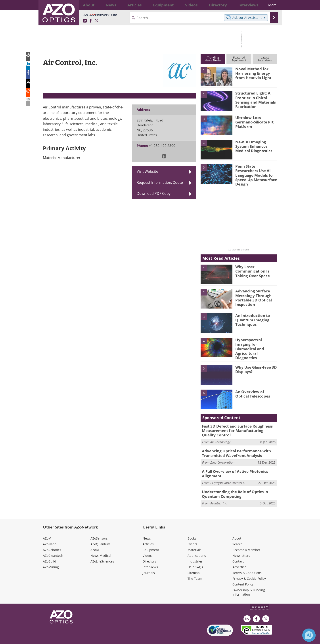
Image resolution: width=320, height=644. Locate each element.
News (147, 528)
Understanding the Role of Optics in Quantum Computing (232, 484)
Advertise (239, 556)
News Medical (101, 545)
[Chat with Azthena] (309, 635)
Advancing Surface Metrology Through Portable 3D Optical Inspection (252, 294)
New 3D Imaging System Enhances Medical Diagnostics (255, 146)
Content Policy (243, 574)
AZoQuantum (100, 533)
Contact (238, 551)
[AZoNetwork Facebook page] (91, 21)
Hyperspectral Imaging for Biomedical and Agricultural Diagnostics (255, 341)
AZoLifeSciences (102, 551)
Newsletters (241, 545)
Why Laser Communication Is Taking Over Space (251, 267)
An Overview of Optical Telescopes (255, 387)
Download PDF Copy (154, 193)
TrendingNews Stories (213, 59)
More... (270, 5)
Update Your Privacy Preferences (76, 638)
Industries (195, 551)
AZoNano (50, 533)
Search (238, 533)
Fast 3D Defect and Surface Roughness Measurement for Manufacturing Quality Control (236, 424)
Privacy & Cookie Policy (249, 568)
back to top (260, 596)
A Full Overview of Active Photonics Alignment (232, 465)
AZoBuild (50, 551)
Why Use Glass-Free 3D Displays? (254, 363)
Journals (149, 562)
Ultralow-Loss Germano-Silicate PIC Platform (255, 119)
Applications (197, 545)
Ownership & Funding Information (249, 582)
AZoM (47, 528)
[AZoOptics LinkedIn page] (85, 21)
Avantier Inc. (219, 493)
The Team (195, 568)
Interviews (150, 556)
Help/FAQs (195, 556)
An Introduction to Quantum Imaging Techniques (251, 316)
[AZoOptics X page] (97, 21)
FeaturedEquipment (239, 59)
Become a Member (246, 539)
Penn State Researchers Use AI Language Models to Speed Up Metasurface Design (255, 172)
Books (192, 528)
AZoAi (95, 539)
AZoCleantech (53, 545)
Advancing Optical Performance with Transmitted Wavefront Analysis (233, 445)
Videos (148, 545)
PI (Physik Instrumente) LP (228, 473)
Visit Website (147, 171)
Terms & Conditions (247, 562)
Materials (194, 539)
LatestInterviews (265, 59)
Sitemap (194, 562)
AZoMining (51, 556)
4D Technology (220, 435)
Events (192, 533)
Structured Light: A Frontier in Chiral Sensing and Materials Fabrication (254, 99)
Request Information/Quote (160, 182)
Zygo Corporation (222, 454)
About (237, 528)
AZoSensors (99, 528)
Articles (148, 533)
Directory (149, 551)
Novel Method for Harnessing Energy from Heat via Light (255, 73)
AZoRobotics (52, 539)
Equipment (151, 539)
